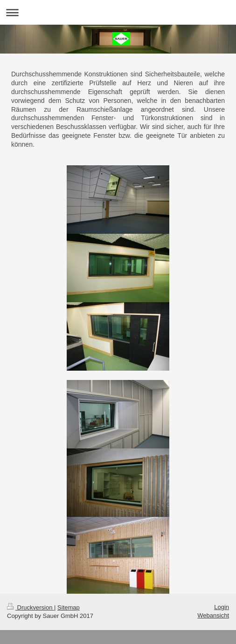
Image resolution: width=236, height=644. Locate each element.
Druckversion (31, 607)
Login (222, 607)
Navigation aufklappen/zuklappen (118, 12)
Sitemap (69, 607)
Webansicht (213, 615)
